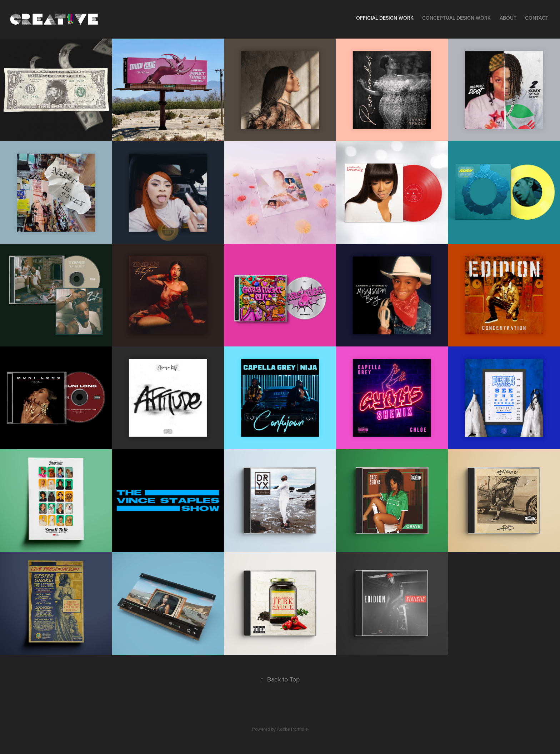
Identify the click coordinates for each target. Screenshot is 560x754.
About (508, 18)
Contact (537, 18)
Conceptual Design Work (456, 18)
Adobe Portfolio (292, 729)
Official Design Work (385, 18)
